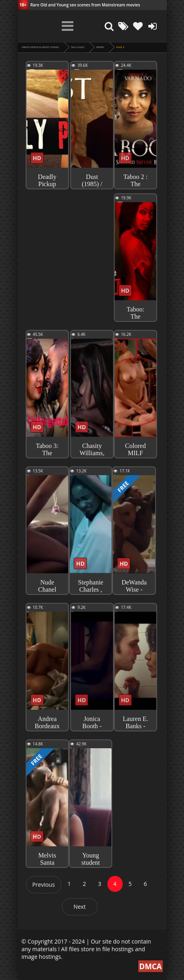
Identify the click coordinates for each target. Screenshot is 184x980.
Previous (43, 885)
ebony (100, 47)
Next (80, 907)
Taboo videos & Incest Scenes (40, 47)
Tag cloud (78, 47)
